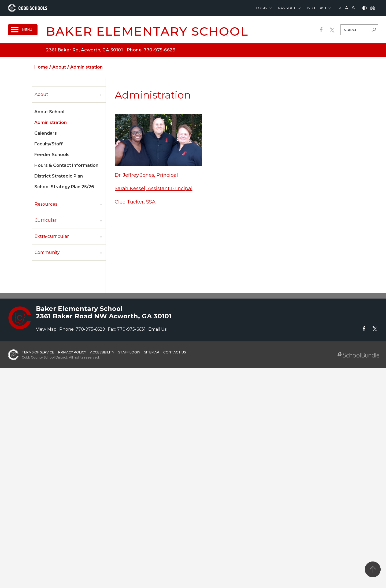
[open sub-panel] (101, 95)
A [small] (340, 8)
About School (49, 112)
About (41, 94)
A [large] (353, 8)
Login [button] (262, 8)
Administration (51, 123)
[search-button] (374, 31)
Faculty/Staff (49, 144)
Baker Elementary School (147, 31)
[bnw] (365, 8)
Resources (46, 204)
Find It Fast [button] (316, 8)
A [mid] (346, 8)
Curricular (46, 220)
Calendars (46, 133)
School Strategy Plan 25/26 (64, 187)
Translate (286, 8)
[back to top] (373, 569)
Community (47, 252)
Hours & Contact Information (66, 165)
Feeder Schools (52, 155)
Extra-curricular (52, 236)
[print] (373, 8)
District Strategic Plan (59, 176)
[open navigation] (23, 30)
